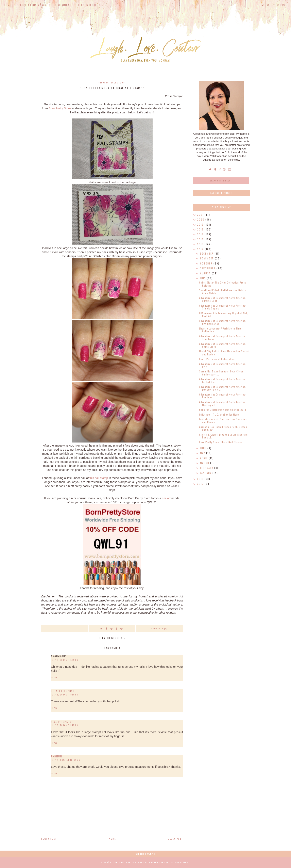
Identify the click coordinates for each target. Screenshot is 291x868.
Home (8, 5)
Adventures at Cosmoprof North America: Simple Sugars (223, 307)
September (208, 268)
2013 (201, 479)
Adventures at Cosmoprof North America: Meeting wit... (223, 403)
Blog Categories (90, 5)
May (203, 453)
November (208, 258)
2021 (201, 215)
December (207, 253)
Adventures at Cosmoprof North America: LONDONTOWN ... (223, 388)
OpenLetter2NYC (63, 691)
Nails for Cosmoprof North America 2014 (223, 410)
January (206, 473)
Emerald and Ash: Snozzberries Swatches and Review (223, 421)
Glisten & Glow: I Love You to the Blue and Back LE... (223, 436)
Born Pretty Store (60, 108)
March (205, 463)
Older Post (175, 839)
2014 (201, 249)
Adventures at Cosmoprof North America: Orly (223, 365)
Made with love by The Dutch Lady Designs (164, 862)
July (203, 278)
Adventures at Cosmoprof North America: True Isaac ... (223, 337)
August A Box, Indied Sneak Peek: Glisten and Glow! (223, 428)
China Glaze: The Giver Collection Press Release (223, 284)
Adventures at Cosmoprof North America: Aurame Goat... (223, 299)
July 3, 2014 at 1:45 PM (65, 725)
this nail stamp (99, 478)
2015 (201, 244)
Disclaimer (62, 5)
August (206, 273)
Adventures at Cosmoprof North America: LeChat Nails (223, 380)
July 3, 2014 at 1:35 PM (65, 695)
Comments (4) (159, 628)
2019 (201, 224)
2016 (201, 239)
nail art (166, 498)
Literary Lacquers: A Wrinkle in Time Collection (220, 330)
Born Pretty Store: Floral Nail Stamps (221, 442)
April (204, 458)
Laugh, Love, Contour (123, 862)
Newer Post (49, 839)
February (207, 468)
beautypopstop (62, 722)
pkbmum (57, 756)
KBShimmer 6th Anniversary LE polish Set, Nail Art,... (224, 314)
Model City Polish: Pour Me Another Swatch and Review (224, 353)
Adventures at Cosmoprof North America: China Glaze (223, 345)
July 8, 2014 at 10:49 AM (66, 760)
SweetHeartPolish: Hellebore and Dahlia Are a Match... (222, 292)
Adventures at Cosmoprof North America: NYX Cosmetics (223, 322)
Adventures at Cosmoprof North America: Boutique (223, 396)
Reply (54, 677)
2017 (201, 234)
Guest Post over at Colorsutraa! (217, 359)
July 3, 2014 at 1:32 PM (65, 660)
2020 (201, 219)
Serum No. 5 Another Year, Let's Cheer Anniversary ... (221, 373)
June (204, 448)
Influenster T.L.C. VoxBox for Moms (219, 414)
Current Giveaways (33, 5)
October (207, 263)
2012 (201, 484)
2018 (201, 229)
